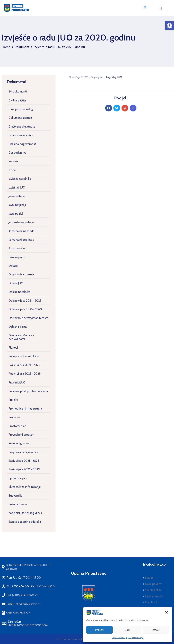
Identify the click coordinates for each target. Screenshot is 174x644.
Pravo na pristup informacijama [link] (28, 391)
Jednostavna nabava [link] (21, 222)
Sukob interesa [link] (18, 504)
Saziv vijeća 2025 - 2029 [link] (24, 469)
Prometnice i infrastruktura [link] (25, 409)
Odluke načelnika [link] (19, 292)
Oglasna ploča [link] (18, 327)
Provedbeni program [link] (21, 435)
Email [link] (24, 604)
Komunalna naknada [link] (21, 231)
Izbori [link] (12, 170)
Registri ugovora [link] (19, 443)
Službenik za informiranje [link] (25, 487)
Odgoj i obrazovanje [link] (21, 274)
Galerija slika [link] (153, 590)
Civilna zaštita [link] (17, 100)
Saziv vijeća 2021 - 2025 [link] (24, 461)
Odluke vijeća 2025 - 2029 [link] (25, 309)
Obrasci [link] (13, 266)
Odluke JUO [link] (16, 283)
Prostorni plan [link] (17, 426)
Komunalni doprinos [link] (21, 240)
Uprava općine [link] (155, 596)
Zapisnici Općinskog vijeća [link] (25, 513)
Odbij (128, 630)
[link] (170, 26)
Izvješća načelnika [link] (20, 179)
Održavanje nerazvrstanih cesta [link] (28, 318)
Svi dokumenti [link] (18, 92)
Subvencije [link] (15, 496)
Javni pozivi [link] (16, 214)
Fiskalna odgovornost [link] (22, 144)
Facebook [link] (152, 602)
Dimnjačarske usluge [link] (21, 109)
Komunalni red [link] (18, 248)
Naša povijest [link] (154, 584)
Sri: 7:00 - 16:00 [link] (31, 586)
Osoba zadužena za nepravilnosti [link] (21, 337)
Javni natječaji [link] (17, 205)
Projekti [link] (13, 400)
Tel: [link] (23, 595)
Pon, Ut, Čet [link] (24, 578)
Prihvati (100, 630)
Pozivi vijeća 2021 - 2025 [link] (24, 365)
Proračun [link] (14, 417)
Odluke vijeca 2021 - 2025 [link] (25, 301)
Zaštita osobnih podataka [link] (25, 522)
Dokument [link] (22, 47)
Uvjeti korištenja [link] (119, 638)
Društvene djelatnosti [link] (22, 127)
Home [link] (6, 47)
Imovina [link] (14, 161)
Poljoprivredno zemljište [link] (24, 356)
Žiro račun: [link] (28, 624)
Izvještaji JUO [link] (17, 188)
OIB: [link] (18, 613)
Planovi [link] (13, 348)
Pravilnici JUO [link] (17, 382)
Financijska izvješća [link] (21, 135)
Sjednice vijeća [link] (18, 478)
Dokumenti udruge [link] (20, 118)
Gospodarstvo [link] (18, 153)
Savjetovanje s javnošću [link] (24, 452)
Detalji (156, 630)
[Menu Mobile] (145, 7)
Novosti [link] (150, 578)
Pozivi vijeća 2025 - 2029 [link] (25, 374)
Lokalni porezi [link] (17, 257)
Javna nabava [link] (17, 196)
